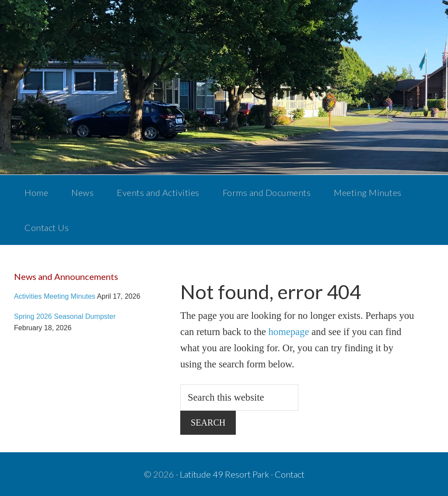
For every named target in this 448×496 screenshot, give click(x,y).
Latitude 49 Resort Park (224, 474)
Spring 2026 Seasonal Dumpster (65, 316)
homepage (289, 332)
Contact (290, 474)
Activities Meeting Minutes (55, 296)
